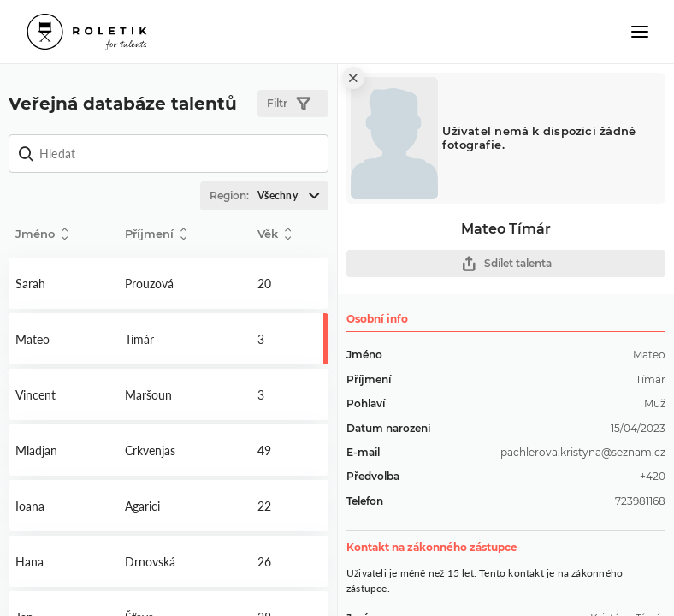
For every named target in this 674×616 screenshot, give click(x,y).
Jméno (41, 234)
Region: (269, 196)
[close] (353, 78)
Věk (274, 234)
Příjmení (156, 234)
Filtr (289, 104)
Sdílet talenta (506, 264)
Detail (63, 283)
